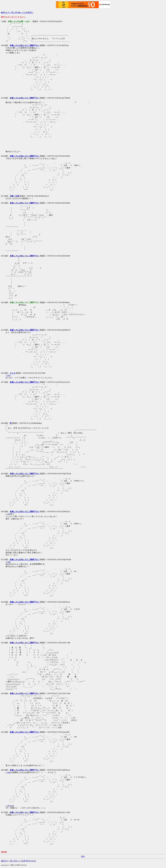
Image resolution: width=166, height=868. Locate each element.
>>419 (8, 514)
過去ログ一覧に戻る (9, 861)
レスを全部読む (27, 12)
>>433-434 (10, 806)
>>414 (8, 375)
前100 (28, 861)
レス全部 (22, 861)
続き (83, 856)
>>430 (8, 562)
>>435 (8, 772)
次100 (33, 861)
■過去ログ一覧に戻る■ (10, 12)
